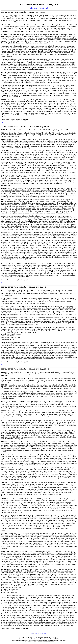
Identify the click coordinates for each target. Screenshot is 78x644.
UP (2, 123)
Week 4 (47, 8)
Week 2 (36, 8)
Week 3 (42, 8)
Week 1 (31, 8)
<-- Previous (44, 633)
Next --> (37, 633)
